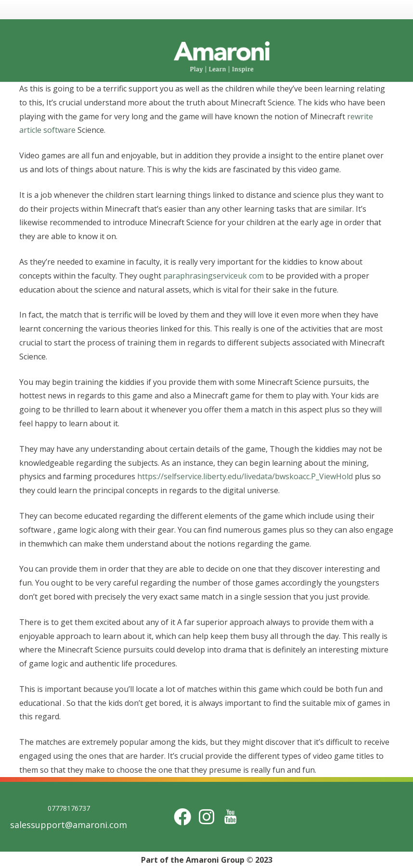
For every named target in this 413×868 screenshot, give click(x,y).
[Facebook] (182, 817)
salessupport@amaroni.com (69, 825)
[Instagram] (206, 817)
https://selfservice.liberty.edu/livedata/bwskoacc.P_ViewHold (245, 476)
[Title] (231, 817)
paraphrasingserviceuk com (213, 276)
